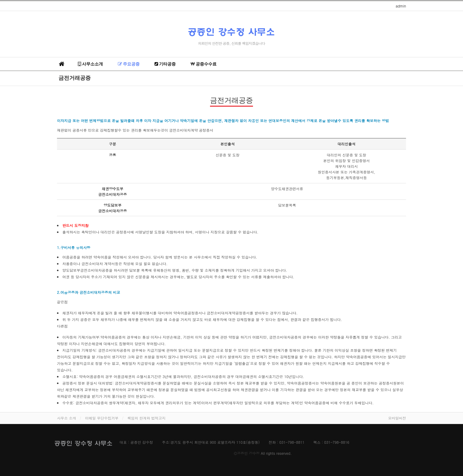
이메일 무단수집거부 (102, 418)
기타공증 (165, 64)
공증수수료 (204, 64)
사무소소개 (90, 64)
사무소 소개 (67, 418)
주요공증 (129, 64)
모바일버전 (397, 418)
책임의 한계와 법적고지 (146, 418)
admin (401, 6)
